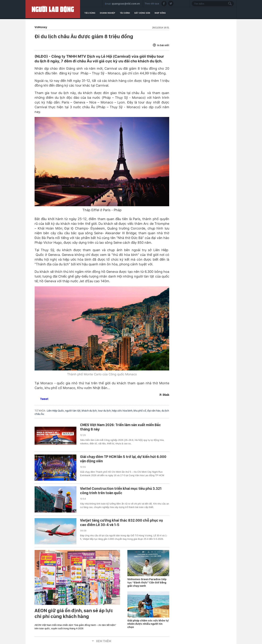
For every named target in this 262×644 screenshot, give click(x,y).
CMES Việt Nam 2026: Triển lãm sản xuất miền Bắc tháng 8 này (120, 427)
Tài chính (125, 13)
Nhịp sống (160, 13)
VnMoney (41, 27)
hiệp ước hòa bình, (123, 411)
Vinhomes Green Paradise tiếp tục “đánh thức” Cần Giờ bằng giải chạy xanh (147, 583)
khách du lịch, (90, 411)
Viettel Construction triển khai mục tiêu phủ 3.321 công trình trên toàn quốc (121, 491)
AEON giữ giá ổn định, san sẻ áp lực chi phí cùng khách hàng (74, 613)
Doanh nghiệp (108, 13)
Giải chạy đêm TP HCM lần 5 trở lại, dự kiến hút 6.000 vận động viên (123, 459)
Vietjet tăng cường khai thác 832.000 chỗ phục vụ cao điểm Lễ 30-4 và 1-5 (121, 523)
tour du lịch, (105, 411)
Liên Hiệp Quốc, (56, 411)
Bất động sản (142, 13)
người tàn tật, (73, 411)
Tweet (44, 399)
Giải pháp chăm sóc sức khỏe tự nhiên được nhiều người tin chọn (148, 624)
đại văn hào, (154, 411)
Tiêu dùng (90, 13)
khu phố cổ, (140, 411)
